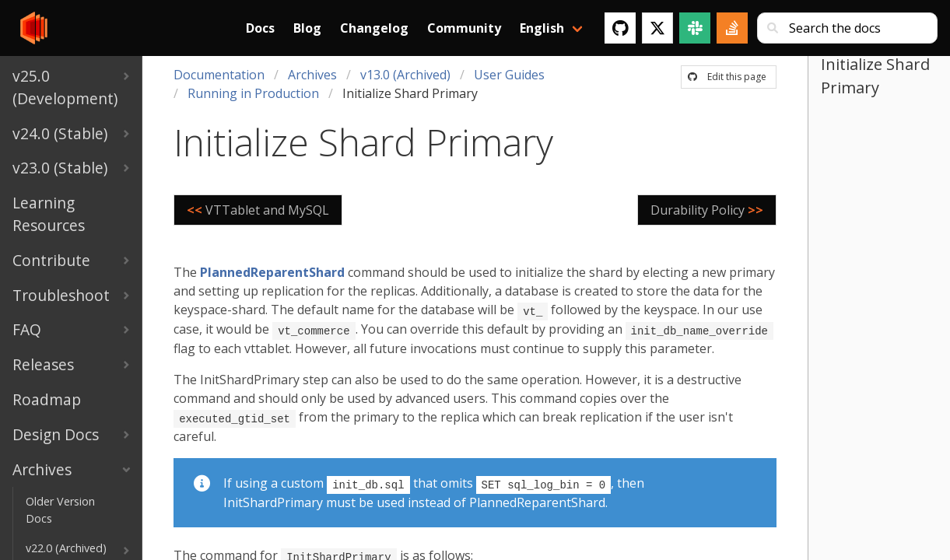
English (542, 28)
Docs (260, 28)
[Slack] (695, 28)
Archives (312, 75)
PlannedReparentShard (272, 272)
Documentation (219, 75)
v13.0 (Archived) (405, 75)
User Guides (509, 75)
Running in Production (253, 93)
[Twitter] (657, 28)
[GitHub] (620, 28)
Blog (307, 28)
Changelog (374, 28)
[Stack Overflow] (732, 28)
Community (464, 28)
